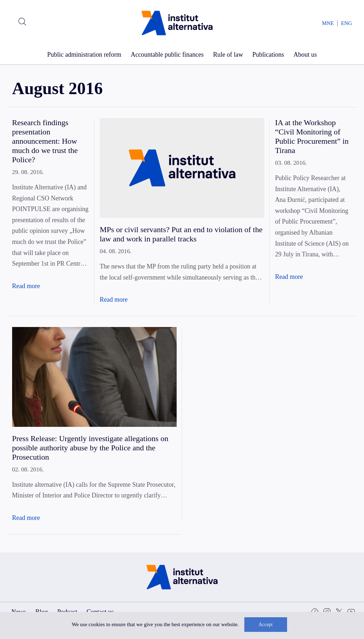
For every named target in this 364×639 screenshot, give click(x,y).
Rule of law (228, 55)
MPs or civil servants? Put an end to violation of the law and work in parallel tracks (181, 234)
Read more (26, 286)
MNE (328, 23)
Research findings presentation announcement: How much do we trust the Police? (45, 141)
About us (305, 55)
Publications (268, 55)
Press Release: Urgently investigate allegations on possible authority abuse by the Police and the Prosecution (90, 448)
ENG (346, 23)
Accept (266, 625)
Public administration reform (84, 55)
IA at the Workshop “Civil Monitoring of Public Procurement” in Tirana (312, 136)
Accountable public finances (167, 55)
